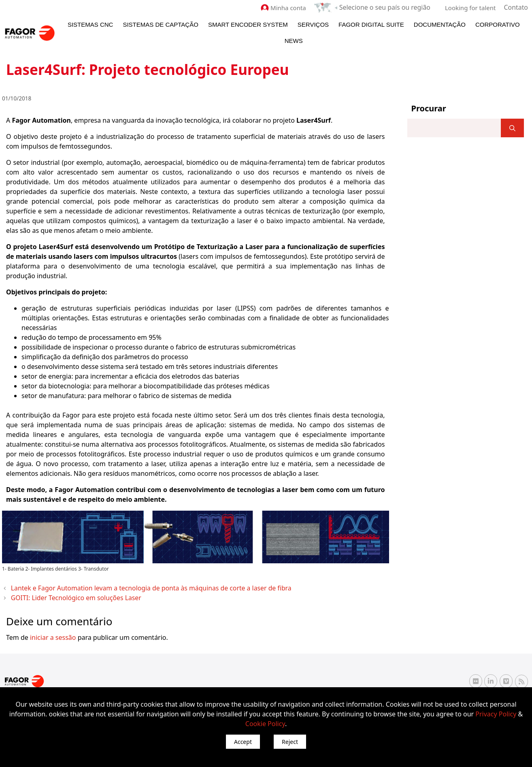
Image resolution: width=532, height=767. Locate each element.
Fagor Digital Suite (371, 24)
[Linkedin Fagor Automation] (491, 678)
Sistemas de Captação (160, 24)
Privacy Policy (496, 714)
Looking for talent (471, 7)
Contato (517, 7)
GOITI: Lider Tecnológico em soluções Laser (67, 595)
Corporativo (498, 24)
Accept (243, 742)
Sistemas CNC (90, 24)
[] (512, 128)
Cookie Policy (265, 724)
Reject (290, 742)
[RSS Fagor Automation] (521, 678)
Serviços (313, 24)
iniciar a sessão (53, 634)
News (294, 40)
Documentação (440, 24)
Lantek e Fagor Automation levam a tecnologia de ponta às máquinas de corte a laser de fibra (132, 587)
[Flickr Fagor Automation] (476, 678)
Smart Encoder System (248, 24)
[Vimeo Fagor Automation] (506, 678)
